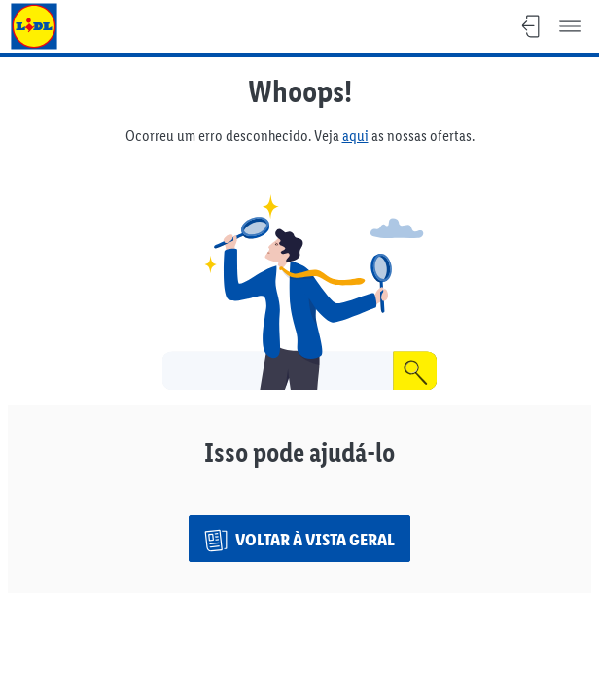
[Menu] (570, 26)
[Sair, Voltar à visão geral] (531, 26)
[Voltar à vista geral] (299, 539)
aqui (355, 136)
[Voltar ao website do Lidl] (34, 26)
